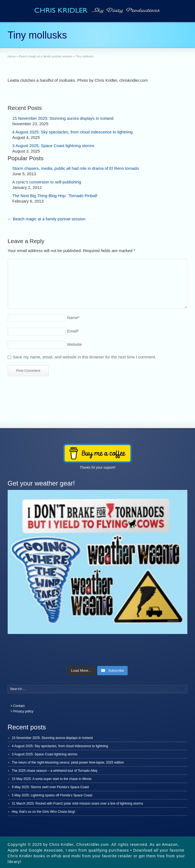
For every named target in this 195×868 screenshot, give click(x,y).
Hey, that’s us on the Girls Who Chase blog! (44, 812)
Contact (19, 706)
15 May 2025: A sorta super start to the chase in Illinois (52, 779)
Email (73, 331)
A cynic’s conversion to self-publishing (47, 182)
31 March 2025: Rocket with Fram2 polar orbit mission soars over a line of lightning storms (78, 803)
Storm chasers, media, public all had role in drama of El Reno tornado (76, 168)
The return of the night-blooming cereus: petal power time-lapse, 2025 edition (68, 762)
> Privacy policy (22, 711)
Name (73, 318)
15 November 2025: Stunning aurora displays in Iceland (63, 118)
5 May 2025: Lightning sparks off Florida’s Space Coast (52, 795)
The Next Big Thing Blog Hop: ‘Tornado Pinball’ (55, 196)
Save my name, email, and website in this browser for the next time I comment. (85, 357)
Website (74, 344)
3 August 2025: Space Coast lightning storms (53, 146)
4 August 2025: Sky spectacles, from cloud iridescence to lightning (72, 132)
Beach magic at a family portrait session (47, 219)
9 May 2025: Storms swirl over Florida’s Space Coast (50, 787)
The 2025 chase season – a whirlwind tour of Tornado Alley (55, 771)
